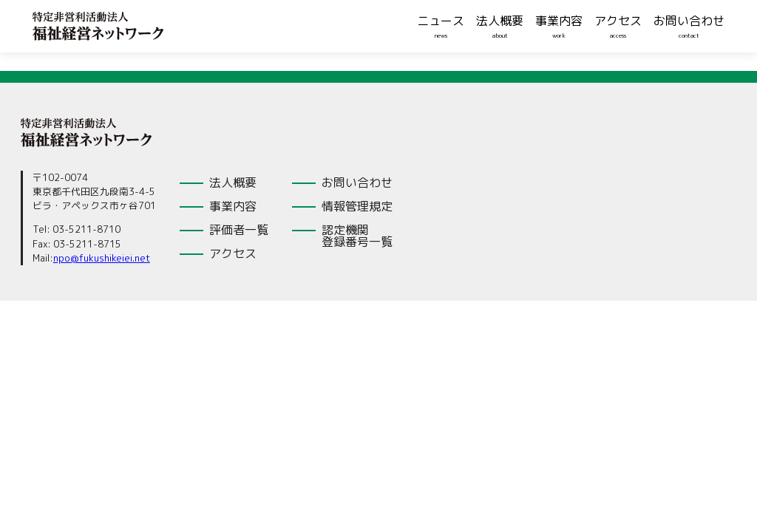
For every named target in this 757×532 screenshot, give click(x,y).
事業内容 (559, 21)
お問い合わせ (689, 21)
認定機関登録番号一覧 (357, 236)
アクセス (618, 21)
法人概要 (500, 21)
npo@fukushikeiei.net (102, 258)
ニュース (441, 21)
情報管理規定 (357, 206)
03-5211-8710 (86, 229)
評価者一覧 (239, 230)
